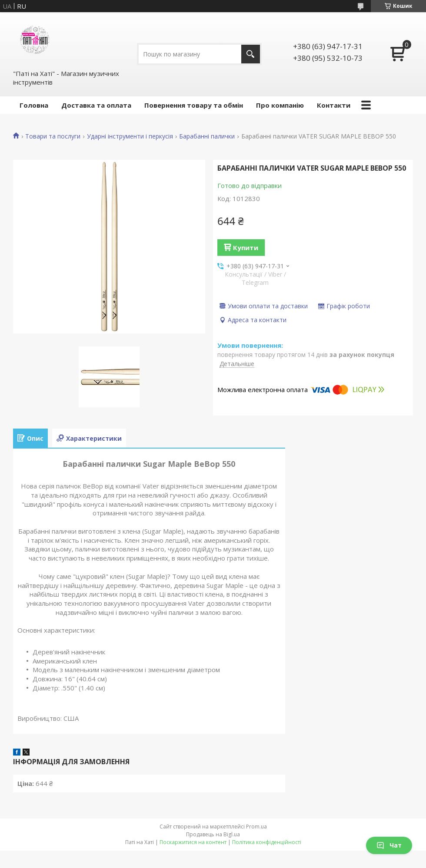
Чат (389, 845)
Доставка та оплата (96, 105)
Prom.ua (256, 827)
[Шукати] (251, 54)
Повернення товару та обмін (194, 105)
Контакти (334, 105)
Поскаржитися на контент (193, 842)
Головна (34, 105)
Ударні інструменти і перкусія (130, 136)
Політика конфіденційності (267, 842)
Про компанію (280, 105)
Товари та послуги (53, 136)
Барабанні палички (207, 136)
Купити (246, 248)
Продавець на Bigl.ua (213, 834)
